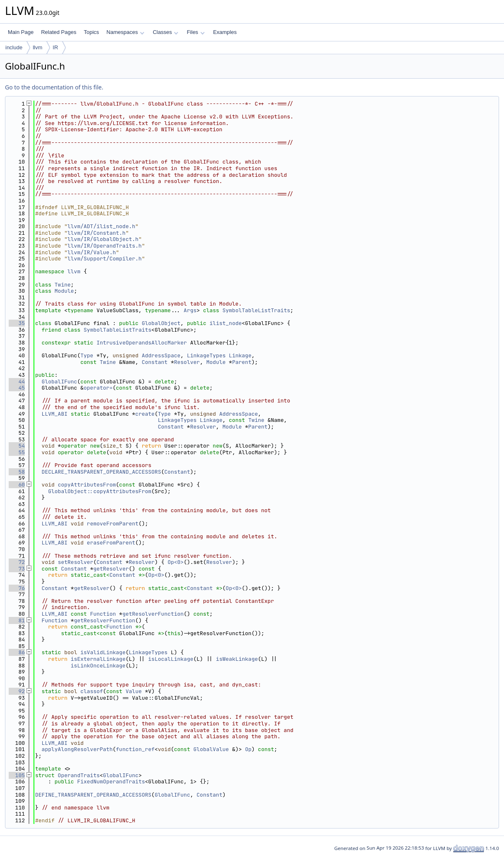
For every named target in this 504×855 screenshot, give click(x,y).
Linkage (240, 355)
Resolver (187, 362)
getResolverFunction (153, 614)
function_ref (135, 749)
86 (17, 652)
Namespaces (125, 32)
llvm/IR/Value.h (92, 252)
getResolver (111, 569)
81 (17, 620)
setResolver (76, 562)
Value (134, 691)
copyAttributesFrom (87, 485)
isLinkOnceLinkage (98, 666)
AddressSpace (161, 355)
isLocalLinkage (171, 659)
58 (17, 472)
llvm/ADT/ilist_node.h (101, 226)
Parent (242, 362)
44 (17, 382)
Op (248, 749)
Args (190, 310)
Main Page (21, 32)
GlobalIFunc (60, 382)
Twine (63, 285)
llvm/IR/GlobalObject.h (103, 239)
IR (55, 47)
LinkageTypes (206, 355)
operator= (98, 388)
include (14, 47)
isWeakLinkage (237, 659)
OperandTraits (79, 775)
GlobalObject (161, 323)
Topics (91, 32)
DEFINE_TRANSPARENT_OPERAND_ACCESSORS (93, 795)
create (145, 414)
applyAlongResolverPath (77, 749)
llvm (37, 47)
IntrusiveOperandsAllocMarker (142, 343)
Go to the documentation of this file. (54, 87)
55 (17, 452)
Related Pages (59, 32)
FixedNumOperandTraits (111, 782)
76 (17, 588)
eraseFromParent (111, 543)
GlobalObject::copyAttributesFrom (100, 491)
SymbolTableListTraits (256, 310)
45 (17, 388)
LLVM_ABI (55, 414)
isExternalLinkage (98, 659)
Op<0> (176, 562)
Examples (225, 32)
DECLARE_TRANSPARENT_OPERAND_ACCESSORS (102, 472)
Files (196, 32)
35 (17, 323)
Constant (154, 362)
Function (103, 614)
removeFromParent (113, 524)
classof (92, 691)
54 (17, 446)
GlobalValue (211, 749)
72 (17, 562)
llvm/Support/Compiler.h (104, 259)
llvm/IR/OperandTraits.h (104, 246)
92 (17, 691)
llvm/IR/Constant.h (96, 233)
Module (64, 291)
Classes (166, 32)
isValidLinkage (103, 652)
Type (87, 355)
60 (17, 485)
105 (17, 775)
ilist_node (226, 323)
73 (17, 569)
